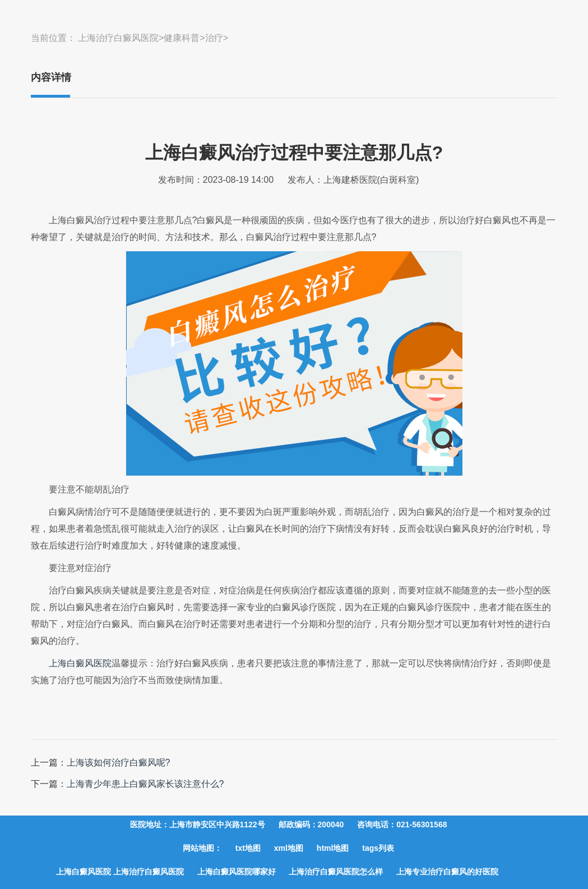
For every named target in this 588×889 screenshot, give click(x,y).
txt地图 (248, 848)
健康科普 (182, 38)
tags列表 (378, 848)
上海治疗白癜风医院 (118, 38)
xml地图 (289, 848)
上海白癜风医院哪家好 (237, 872)
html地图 (333, 848)
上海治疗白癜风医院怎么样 (336, 872)
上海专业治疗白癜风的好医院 (447, 872)
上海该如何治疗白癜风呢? (119, 763)
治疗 (214, 38)
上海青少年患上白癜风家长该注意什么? (145, 784)
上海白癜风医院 (80, 663)
